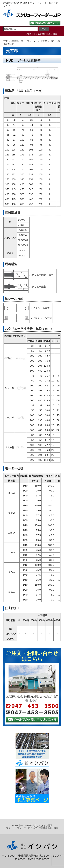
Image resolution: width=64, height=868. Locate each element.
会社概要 (53, 34)
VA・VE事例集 (28, 826)
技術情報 (43, 828)
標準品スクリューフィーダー (24, 41)
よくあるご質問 (44, 826)
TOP (5, 41)
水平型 (44, 41)
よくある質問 (40, 34)
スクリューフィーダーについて (22, 828)
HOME (28, 34)
